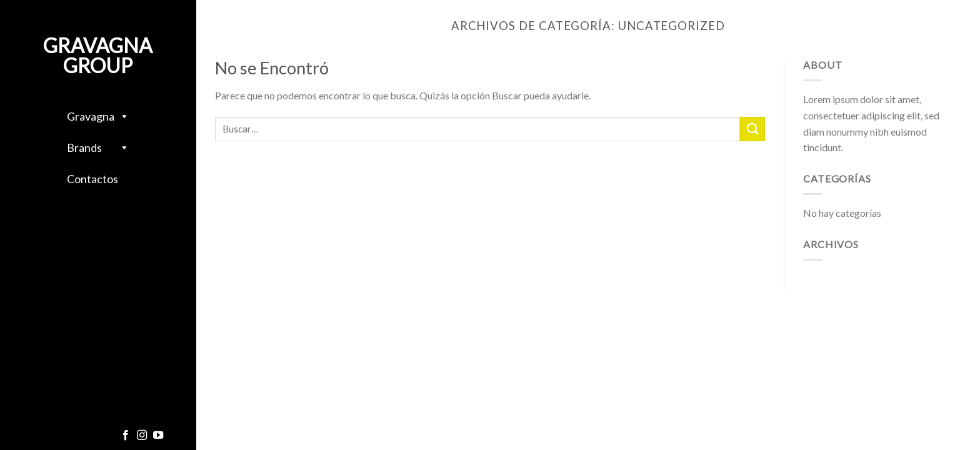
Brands (98, 147)
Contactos (92, 179)
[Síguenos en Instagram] (142, 436)
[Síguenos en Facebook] (126, 436)
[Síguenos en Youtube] (158, 436)
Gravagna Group (98, 56)
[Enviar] (752, 129)
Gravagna (98, 116)
